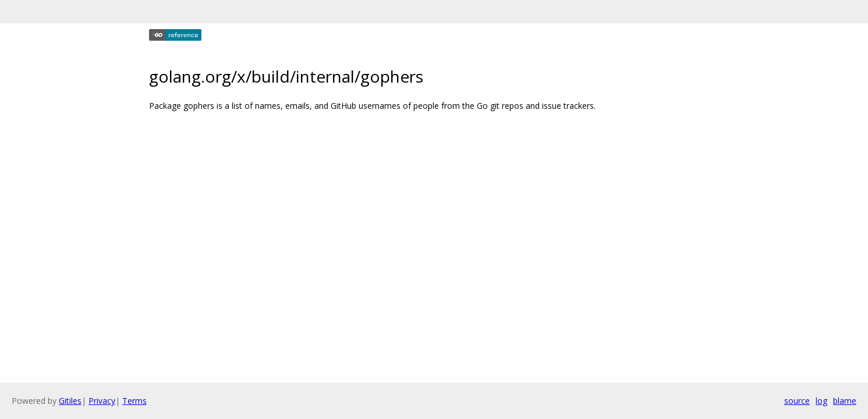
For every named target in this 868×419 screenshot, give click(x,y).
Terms (134, 401)
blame (845, 401)
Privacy (102, 401)
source (797, 401)
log (821, 401)
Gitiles (70, 401)
